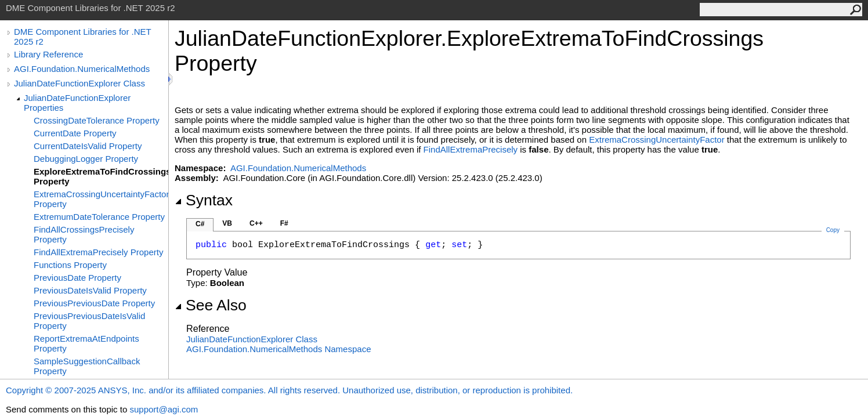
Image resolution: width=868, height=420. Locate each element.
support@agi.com (164, 409)
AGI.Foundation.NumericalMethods (82, 69)
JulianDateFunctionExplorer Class (79, 83)
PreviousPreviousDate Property (94, 303)
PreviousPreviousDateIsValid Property (89, 321)
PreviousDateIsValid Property (90, 290)
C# (200, 224)
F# (284, 223)
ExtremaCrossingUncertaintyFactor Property (101, 199)
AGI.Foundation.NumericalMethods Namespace (279, 349)
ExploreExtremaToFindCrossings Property (101, 176)
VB (227, 223)
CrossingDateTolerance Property (97, 120)
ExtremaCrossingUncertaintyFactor (657, 140)
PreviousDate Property (77, 278)
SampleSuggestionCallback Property (87, 366)
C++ (256, 223)
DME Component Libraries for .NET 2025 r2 (82, 37)
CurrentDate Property (75, 133)
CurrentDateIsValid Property (88, 146)
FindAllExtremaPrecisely (471, 149)
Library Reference (48, 54)
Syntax (204, 200)
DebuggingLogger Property (86, 159)
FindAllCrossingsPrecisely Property (84, 234)
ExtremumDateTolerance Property (99, 217)
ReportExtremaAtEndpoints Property (86, 343)
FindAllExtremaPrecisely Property (98, 252)
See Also (211, 305)
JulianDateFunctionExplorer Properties (77, 103)
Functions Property (70, 265)
